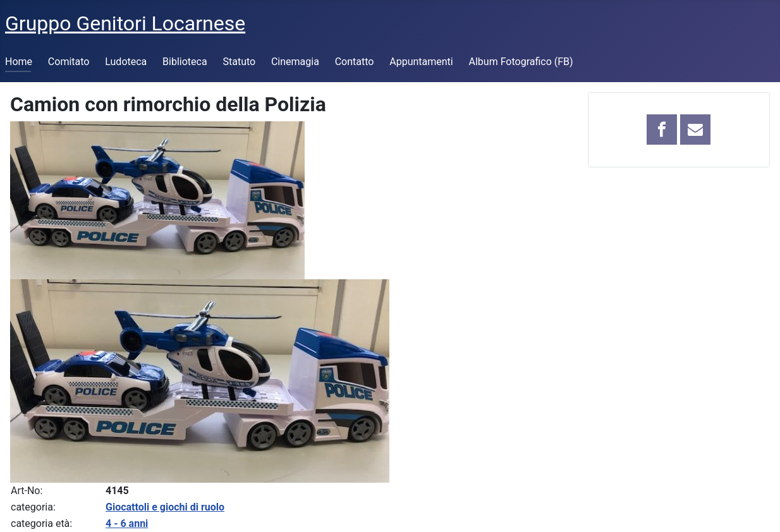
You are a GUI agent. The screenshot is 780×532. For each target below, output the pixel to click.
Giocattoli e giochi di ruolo (165, 507)
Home (19, 62)
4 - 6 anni (127, 523)
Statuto (239, 62)
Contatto (355, 62)
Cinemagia (295, 62)
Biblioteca (185, 62)
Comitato (69, 62)
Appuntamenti (421, 62)
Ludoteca (126, 62)
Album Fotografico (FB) (521, 62)
